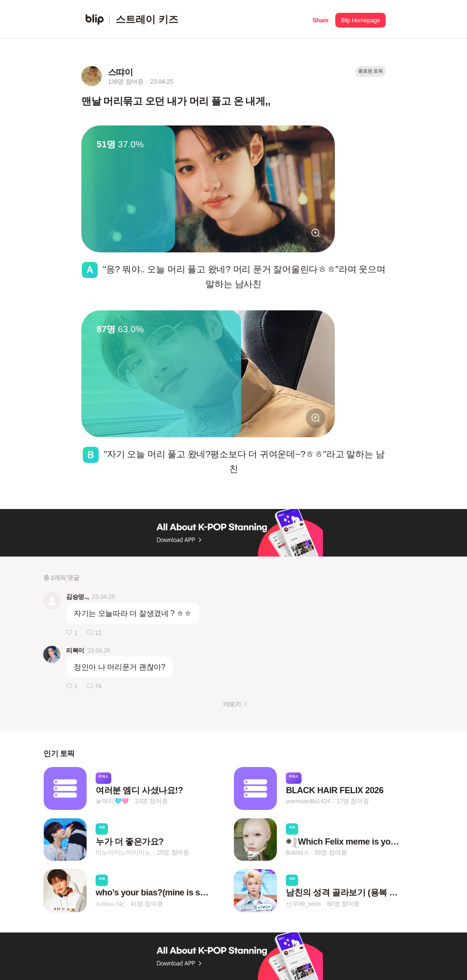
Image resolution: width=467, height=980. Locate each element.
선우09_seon (303, 904)
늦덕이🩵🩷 (112, 802)
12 (98, 633)
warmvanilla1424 (308, 802)
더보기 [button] (232, 704)
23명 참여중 (151, 802)
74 (98, 686)
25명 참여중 (173, 852)
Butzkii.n (297, 852)
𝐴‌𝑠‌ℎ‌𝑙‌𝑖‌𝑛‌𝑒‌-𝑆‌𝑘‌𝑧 (110, 904)
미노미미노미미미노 (123, 852)
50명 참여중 (343, 904)
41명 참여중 (146, 904)
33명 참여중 (331, 852)
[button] (320, 19)
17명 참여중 (352, 802)
